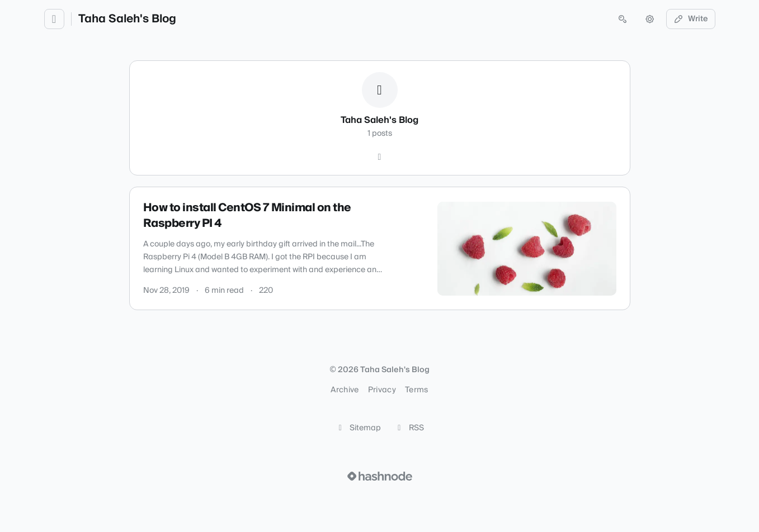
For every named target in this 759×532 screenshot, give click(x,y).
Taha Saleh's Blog (127, 19)
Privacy (382, 390)
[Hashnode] (380, 157)
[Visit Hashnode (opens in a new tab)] (380, 476)
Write (691, 19)
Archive (345, 390)
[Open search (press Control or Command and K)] (623, 19)
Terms (417, 390)
